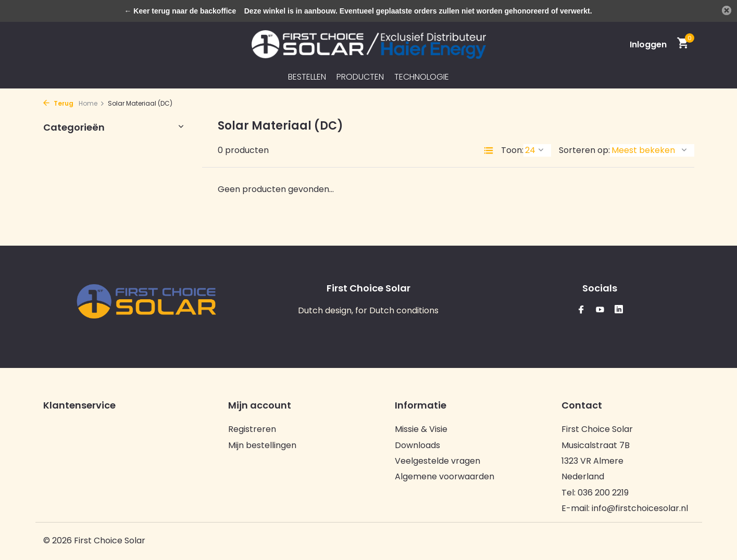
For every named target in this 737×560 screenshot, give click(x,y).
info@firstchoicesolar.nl (640, 508)
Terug (58, 103)
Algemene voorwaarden (445, 476)
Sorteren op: (584, 150)
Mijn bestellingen (262, 445)
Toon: (512, 150)
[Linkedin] (619, 310)
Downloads (417, 445)
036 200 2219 (603, 493)
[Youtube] (600, 310)
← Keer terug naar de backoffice (180, 11)
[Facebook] (581, 310)
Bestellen (307, 77)
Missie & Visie (421, 429)
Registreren (252, 429)
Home (92, 103)
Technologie (422, 77)
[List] (489, 150)
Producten (360, 77)
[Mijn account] (648, 44)
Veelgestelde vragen (438, 461)
